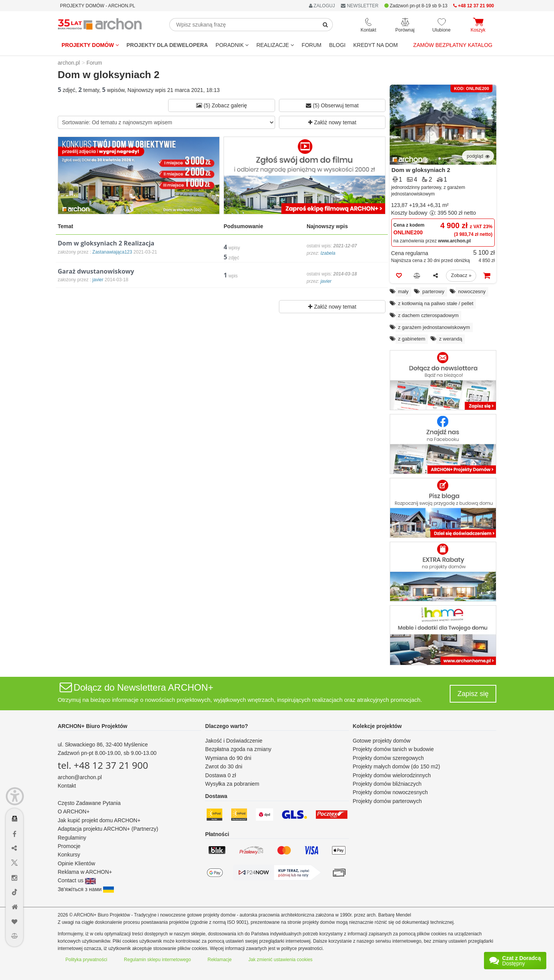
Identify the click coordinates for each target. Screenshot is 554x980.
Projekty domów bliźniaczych (387, 784)
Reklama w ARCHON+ (85, 872)
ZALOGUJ (322, 6)
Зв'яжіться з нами (86, 889)
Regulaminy (72, 838)
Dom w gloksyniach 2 (421, 170)
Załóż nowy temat (332, 122)
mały (403, 291)
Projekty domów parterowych (387, 801)
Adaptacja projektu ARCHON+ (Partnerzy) (108, 829)
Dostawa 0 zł (220, 775)
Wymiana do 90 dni (228, 758)
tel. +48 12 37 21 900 (103, 765)
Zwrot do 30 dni (224, 766)
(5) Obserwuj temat (332, 105)
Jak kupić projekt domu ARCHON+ (99, 820)
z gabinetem (412, 339)
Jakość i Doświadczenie (234, 741)
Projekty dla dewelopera (167, 45)
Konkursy (69, 855)
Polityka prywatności (86, 960)
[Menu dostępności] (15, 796)
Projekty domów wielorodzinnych (392, 775)
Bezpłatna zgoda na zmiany (238, 749)
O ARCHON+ (74, 811)
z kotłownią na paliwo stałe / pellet (436, 303)
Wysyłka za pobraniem (232, 784)
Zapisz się (473, 694)
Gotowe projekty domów (382, 741)
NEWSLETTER (360, 6)
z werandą (451, 339)
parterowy (433, 291)
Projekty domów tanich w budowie (393, 749)
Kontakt (67, 786)
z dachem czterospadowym (429, 315)
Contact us (77, 880)
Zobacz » (461, 275)
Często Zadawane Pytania (89, 803)
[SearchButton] (325, 25)
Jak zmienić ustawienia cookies (281, 960)
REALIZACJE (275, 45)
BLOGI (337, 45)
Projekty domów (90, 45)
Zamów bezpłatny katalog (453, 45)
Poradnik (232, 45)
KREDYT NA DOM (375, 45)
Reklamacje (220, 960)
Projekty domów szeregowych (388, 758)
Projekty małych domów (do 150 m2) (396, 766)
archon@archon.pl (80, 777)
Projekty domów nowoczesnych (390, 792)
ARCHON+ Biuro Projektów (93, 726)
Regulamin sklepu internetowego (157, 960)
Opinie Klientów (76, 863)
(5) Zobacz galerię (222, 105)
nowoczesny (472, 291)
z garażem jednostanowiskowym (434, 327)
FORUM (311, 45)
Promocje (69, 846)
